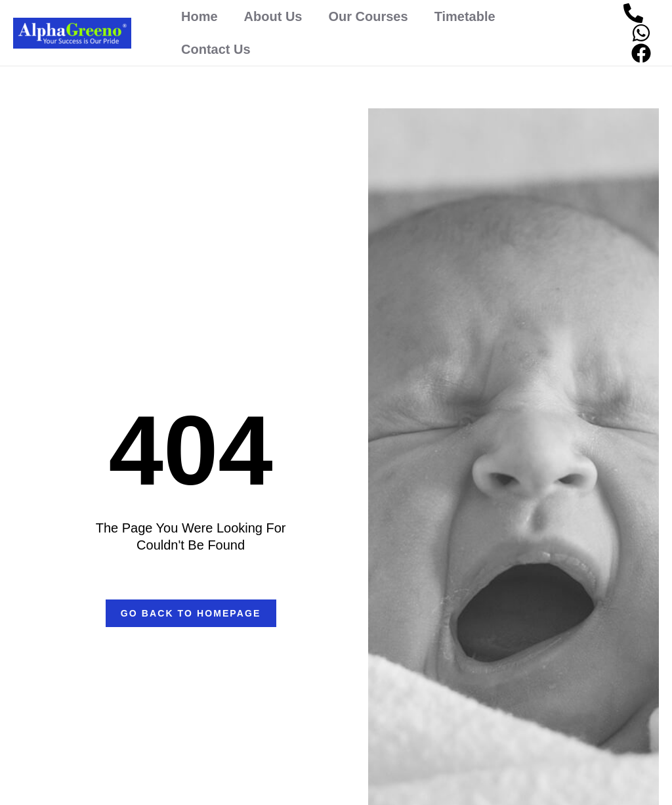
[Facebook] (641, 53)
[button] (191, 613)
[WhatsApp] (641, 33)
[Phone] (633, 13)
